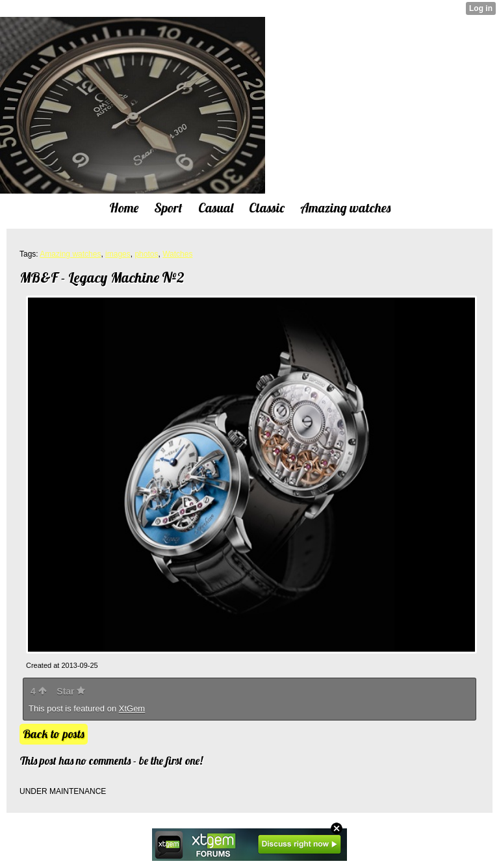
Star (71, 691)
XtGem (132, 708)
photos (146, 254)
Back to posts (54, 734)
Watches (177, 254)
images (118, 254)
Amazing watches (70, 254)
